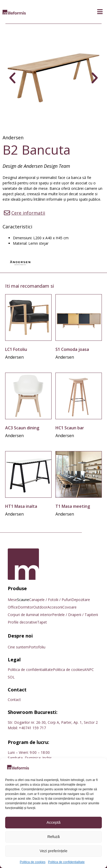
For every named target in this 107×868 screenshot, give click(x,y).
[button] (100, 12)
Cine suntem (18, 647)
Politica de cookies (33, 862)
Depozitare (81, 600)
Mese (12, 600)
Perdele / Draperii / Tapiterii (75, 615)
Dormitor (26, 607)
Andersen (13, 138)
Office (13, 607)
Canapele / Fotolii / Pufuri (50, 600)
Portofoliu (37, 647)
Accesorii (55, 607)
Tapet (42, 622)
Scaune (23, 600)
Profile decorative (22, 622)
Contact (14, 700)
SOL (11, 677)
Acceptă (53, 822)
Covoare (69, 607)
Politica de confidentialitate (66, 862)
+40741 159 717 (32, 728)
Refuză (54, 837)
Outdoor (40, 607)
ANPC (89, 670)
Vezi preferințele (54, 851)
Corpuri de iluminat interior (30, 615)
